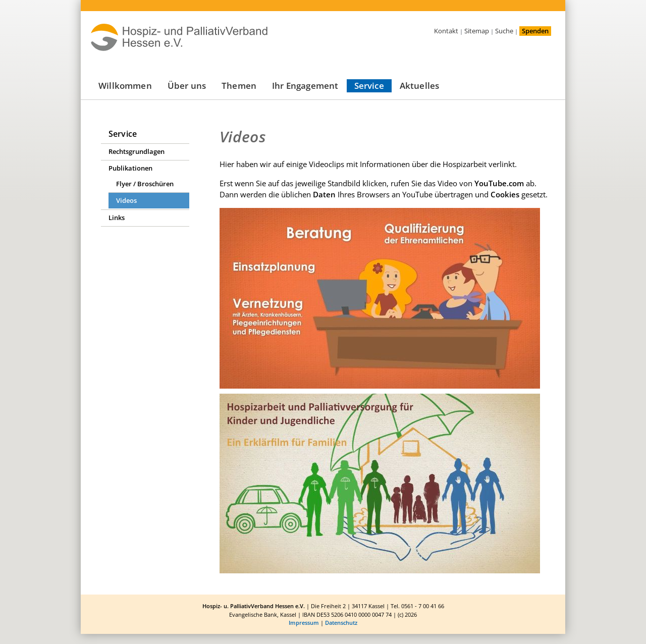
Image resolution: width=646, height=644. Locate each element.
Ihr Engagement (305, 86)
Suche (504, 31)
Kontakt (446, 31)
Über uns (187, 86)
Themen (239, 86)
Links (117, 218)
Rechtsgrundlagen (137, 151)
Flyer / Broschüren (145, 184)
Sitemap (477, 31)
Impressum (304, 623)
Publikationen (130, 168)
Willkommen (125, 86)
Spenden (535, 31)
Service (369, 86)
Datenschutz (341, 623)
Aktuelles (420, 86)
